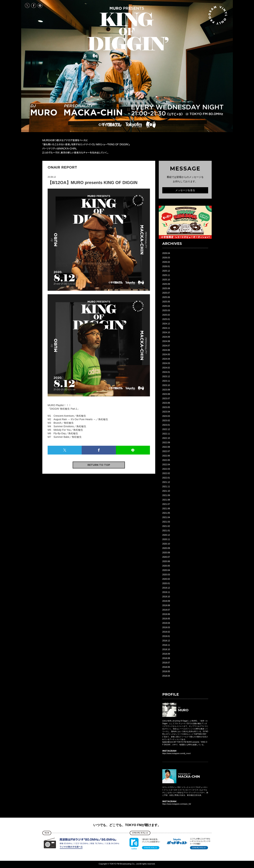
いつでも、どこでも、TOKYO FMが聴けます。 (127, 825)
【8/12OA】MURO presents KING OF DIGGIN (93, 183)
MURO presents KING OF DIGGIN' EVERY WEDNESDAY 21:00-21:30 (128, 29)
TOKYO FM (133, 125)
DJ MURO (44, 110)
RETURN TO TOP (99, 465)
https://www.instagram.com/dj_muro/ (176, 753)
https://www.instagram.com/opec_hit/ (177, 804)
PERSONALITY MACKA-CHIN (93, 110)
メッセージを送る (185, 190)
